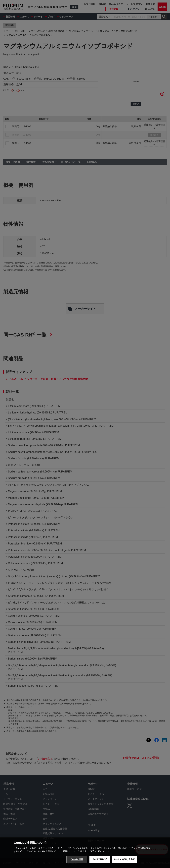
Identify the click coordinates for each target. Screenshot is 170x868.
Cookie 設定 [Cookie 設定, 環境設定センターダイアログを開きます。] (77, 859)
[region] (85, 853)
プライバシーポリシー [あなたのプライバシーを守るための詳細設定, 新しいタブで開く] (101, 851)
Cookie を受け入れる (125, 859)
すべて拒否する (100, 859)
